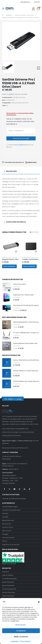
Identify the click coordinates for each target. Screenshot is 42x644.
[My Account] (33, 9)
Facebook (4, 489)
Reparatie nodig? (9, 441)
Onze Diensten (25, 2)
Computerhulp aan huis (10, 606)
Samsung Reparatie (9, 589)
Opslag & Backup (16, 103)
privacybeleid (19, 145)
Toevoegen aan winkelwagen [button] (16, 251)
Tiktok (30, 489)
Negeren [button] (25, 641)
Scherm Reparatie (9, 592)
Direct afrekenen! (9, 266)
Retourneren (7, 524)
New (7, 105)
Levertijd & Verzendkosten (11, 510)
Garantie (5, 517)
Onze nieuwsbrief (8, 538)
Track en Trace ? (8, 527)
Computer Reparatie (9, 579)
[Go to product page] (11, 246)
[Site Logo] (10, 9)
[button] (4, 9)
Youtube (14, 489)
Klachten (5, 513)
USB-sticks (26, 103)
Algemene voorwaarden (11, 544)
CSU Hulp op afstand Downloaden (14, 499)
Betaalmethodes (8, 520)
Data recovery (7, 599)
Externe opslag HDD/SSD (28, 258)
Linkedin (25, 489)
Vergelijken (32, 162)
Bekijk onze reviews (9, 564)
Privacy (5, 541)
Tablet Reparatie (8, 596)
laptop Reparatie (8, 582)
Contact (37, 2)
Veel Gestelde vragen (10, 507)
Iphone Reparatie (8, 585)
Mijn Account (7, 531)
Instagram (20, 489)
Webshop (6, 572)
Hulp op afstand (8, 575)
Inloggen (5, 534)
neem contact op (25, 441)
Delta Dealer (7, 459)
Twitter (9, 489)
